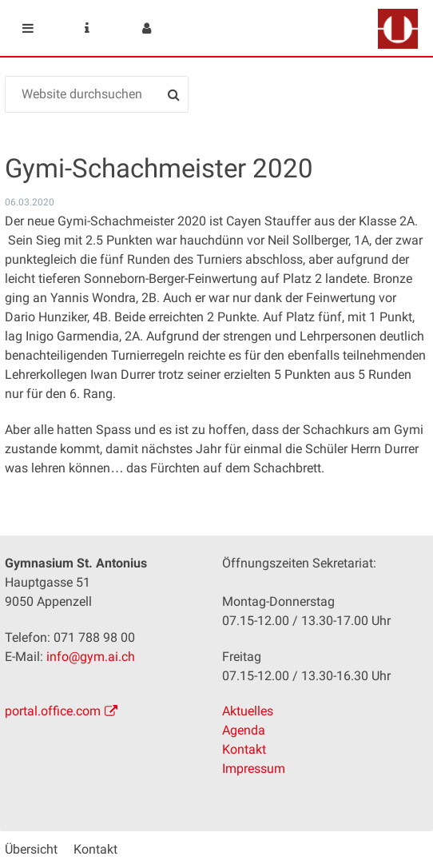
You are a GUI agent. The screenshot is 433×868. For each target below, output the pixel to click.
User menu (146, 28)
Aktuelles (248, 711)
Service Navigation (87, 28)
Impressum (254, 768)
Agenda (244, 730)
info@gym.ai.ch (91, 657)
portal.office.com (53, 711)
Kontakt (244, 749)
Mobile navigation (28, 28)
